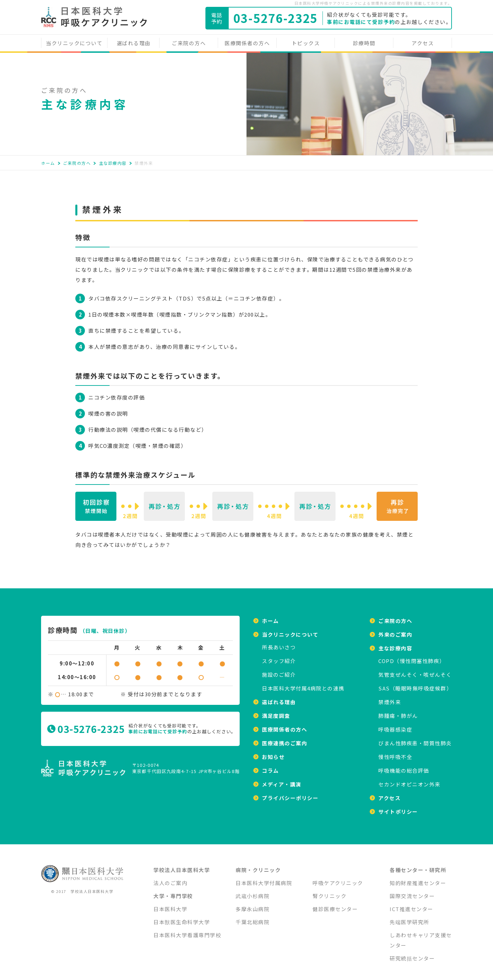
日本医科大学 (170, 905)
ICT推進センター (412, 905)
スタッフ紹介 (279, 657)
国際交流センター (412, 892)
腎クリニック (330, 892)
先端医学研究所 (409, 918)
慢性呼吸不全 (395, 753)
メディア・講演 (282, 780)
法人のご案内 (170, 879)
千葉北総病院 (252, 918)
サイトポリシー (398, 807)
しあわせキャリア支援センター (421, 936)
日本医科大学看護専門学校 (187, 931)
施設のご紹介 (279, 670)
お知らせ (273, 753)
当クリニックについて (74, 43)
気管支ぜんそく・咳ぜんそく (415, 670)
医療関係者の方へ (247, 43)
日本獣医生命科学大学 (182, 918)
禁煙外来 (390, 698)
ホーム (48, 163)
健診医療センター (335, 905)
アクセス (423, 43)
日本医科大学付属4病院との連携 (303, 684)
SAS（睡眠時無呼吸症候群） (415, 684)
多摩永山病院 (252, 905)
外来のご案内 (395, 630)
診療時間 (364, 43)
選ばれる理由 (134, 43)
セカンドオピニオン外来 (409, 780)
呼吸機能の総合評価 (404, 766)
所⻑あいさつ (279, 643)
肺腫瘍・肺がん (398, 712)
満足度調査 (276, 712)
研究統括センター (412, 954)
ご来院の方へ (189, 43)
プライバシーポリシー (290, 794)
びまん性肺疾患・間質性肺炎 (415, 739)
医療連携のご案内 (285, 739)
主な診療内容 (113, 163)
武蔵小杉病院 (252, 892)
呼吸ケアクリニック (338, 879)
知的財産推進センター (418, 879)
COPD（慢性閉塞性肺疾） (412, 657)
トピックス (306, 43)
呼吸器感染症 (395, 725)
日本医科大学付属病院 (264, 879)
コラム (270, 766)
